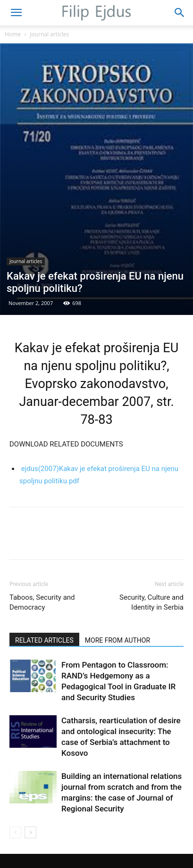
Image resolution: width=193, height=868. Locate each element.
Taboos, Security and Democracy (42, 602)
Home (13, 34)
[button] (16, 13)
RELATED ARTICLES (44, 640)
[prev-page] (15, 832)
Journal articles (49, 34)
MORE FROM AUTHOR (117, 640)
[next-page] (30, 832)
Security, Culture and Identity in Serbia (151, 602)
